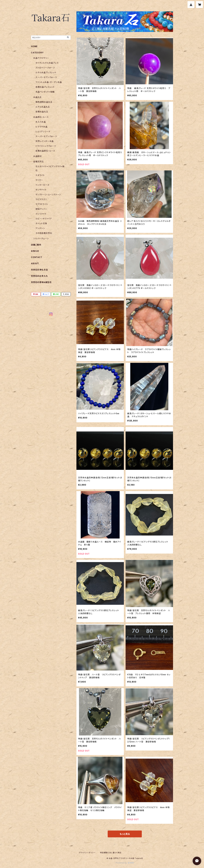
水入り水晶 (41, 122)
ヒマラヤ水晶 (41, 127)
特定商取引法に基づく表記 (111, 853)
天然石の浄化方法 (39, 270)
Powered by (125, 863)
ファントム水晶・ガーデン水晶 (49, 82)
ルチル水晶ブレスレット (46, 72)
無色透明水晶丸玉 (44, 102)
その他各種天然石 (44, 233)
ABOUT (35, 263)
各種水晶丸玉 (42, 112)
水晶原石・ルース (41, 117)
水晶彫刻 (37, 156)
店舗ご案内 (36, 245)
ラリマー (39, 180)
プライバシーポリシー (87, 853)
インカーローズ (42, 185)
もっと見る (125, 834)
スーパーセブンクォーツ (46, 77)
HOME (34, 46)
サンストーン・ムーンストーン (48, 194)
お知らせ (35, 251)
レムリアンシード (43, 131)
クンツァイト (41, 214)
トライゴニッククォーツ (46, 146)
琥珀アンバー (41, 209)
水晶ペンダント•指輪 (45, 92)
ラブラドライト (42, 204)
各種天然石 (38, 162)
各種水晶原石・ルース (45, 151)
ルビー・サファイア (44, 219)
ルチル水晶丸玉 (43, 107)
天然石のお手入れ (39, 276)
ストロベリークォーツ (45, 68)
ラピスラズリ (41, 199)
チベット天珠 (41, 223)
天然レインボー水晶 (45, 141)
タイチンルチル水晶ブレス (47, 63)
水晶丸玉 (37, 97)
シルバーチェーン (41, 238)
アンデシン (40, 228)
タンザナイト (41, 190)
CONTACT (37, 257)
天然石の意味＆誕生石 (41, 282)
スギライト (40, 175)
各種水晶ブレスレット (45, 87)
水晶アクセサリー (41, 58)
